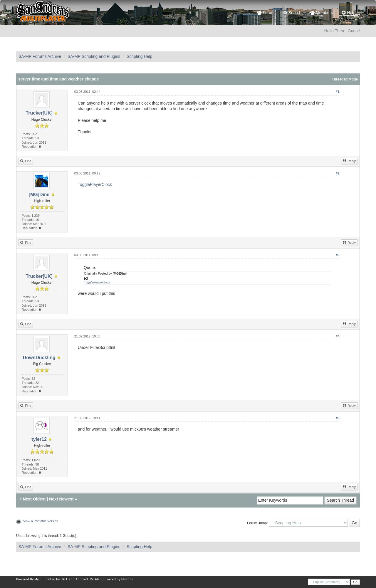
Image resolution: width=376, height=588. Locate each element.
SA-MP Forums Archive (40, 56)
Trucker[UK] (39, 113)
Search (292, 13)
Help (349, 13)
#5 (338, 418)
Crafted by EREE (56, 579)
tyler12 (39, 439)
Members (322, 13)
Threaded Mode (345, 79)
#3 (338, 255)
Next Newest (61, 499)
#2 (338, 173)
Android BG (84, 579)
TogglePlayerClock (95, 184)
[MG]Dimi (39, 195)
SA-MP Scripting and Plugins (94, 56)
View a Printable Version (41, 521)
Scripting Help (139, 56)
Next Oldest (34, 499)
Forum (266, 13)
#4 (338, 336)
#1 (338, 92)
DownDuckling (39, 358)
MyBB (38, 579)
